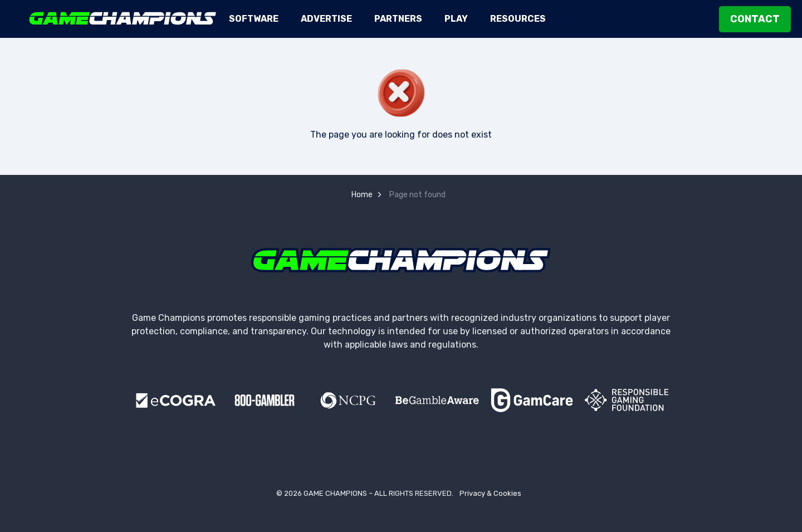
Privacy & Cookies (490, 493)
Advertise (326, 19)
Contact (755, 19)
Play (456, 19)
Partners (398, 19)
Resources (518, 19)
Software (254, 19)
